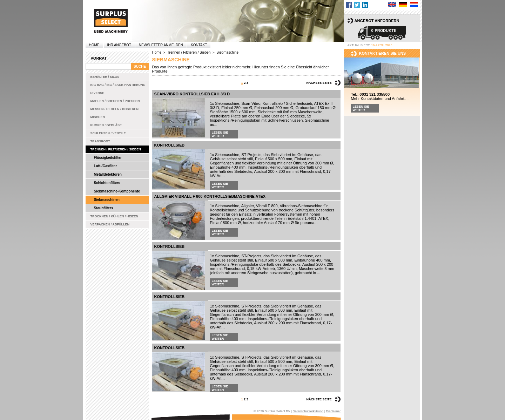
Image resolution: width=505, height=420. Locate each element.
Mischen (98, 117)
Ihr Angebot (119, 45)
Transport (100, 141)
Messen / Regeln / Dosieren (115, 109)
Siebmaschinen (107, 200)
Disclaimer (333, 411)
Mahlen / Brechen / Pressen (115, 101)
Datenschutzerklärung (308, 411)
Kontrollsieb (170, 145)
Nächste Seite (319, 83)
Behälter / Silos (105, 77)
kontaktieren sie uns (383, 53)
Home (94, 45)
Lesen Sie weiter (220, 134)
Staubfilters (104, 208)
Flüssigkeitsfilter (108, 158)
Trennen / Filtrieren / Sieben (116, 149)
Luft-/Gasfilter (106, 166)
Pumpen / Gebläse (106, 125)
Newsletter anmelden (161, 45)
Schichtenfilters (107, 183)
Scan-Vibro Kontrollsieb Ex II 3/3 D (192, 94)
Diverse (97, 93)
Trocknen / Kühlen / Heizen (115, 216)
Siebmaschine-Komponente (117, 191)
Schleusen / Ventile (108, 133)
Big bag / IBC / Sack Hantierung (118, 85)
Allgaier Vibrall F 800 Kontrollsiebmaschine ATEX (210, 196)
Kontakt (199, 45)
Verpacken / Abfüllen (110, 224)
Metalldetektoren (108, 174)
